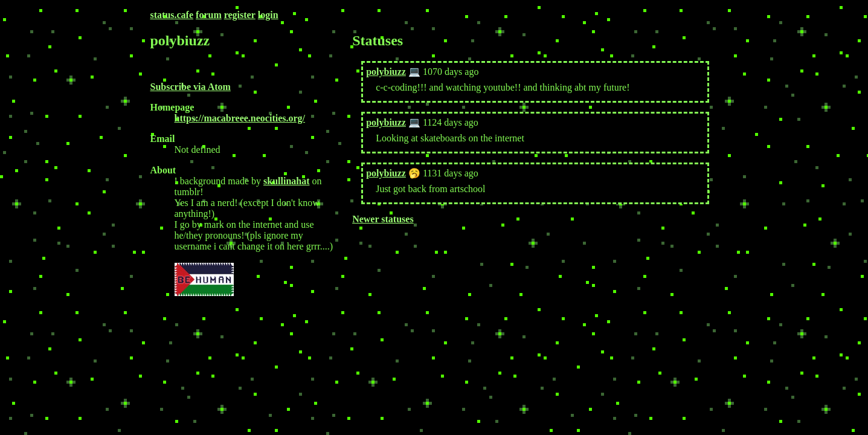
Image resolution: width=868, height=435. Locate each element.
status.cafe (172, 15)
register (240, 15)
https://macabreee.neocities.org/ (240, 118)
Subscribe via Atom (191, 87)
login (268, 15)
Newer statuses (383, 219)
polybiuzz (386, 72)
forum (209, 15)
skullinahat (286, 181)
